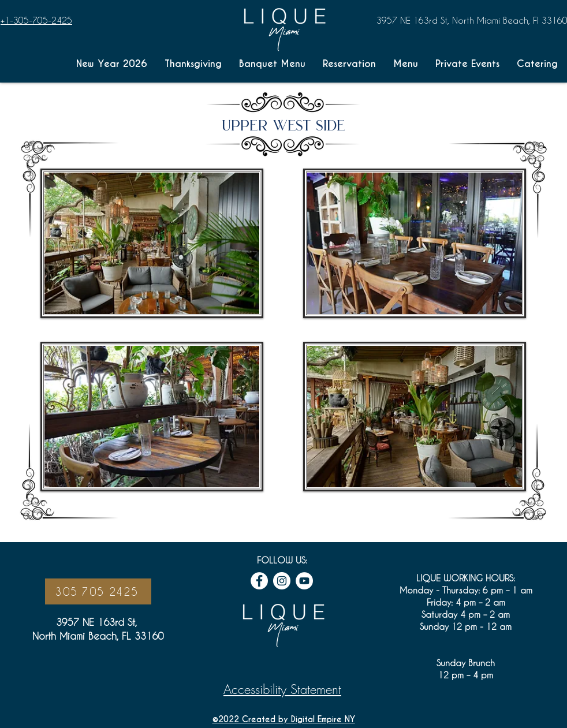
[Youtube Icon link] (304, 581)
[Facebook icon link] (259, 581)
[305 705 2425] (98, 591)
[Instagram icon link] (282, 581)
